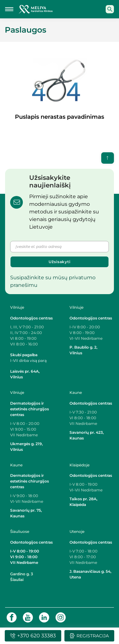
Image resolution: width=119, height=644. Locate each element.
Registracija (89, 636)
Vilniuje (17, 307)
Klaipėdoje (80, 465)
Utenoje (77, 531)
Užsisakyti (60, 262)
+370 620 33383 (33, 636)
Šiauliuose (20, 531)
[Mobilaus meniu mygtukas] (9, 9)
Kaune (76, 392)
